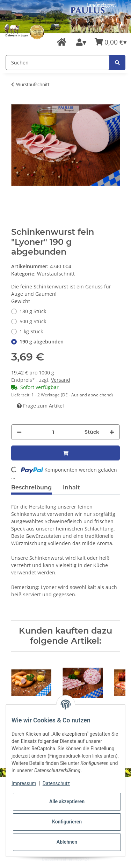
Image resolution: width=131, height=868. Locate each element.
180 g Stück (33, 311)
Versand (61, 380)
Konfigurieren (67, 822)
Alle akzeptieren (67, 801)
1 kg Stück (31, 331)
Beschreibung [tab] (31, 487)
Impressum (24, 783)
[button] (81, 42)
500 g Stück (33, 321)
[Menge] (53, 432)
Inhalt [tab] (71, 487)
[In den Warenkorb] (65, 453)
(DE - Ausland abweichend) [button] (87, 395)
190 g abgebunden (42, 342)
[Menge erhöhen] (112, 432)
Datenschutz (56, 783)
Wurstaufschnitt (56, 274)
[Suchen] (58, 63)
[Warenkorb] (111, 42)
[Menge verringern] (19, 432)
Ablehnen (67, 842)
